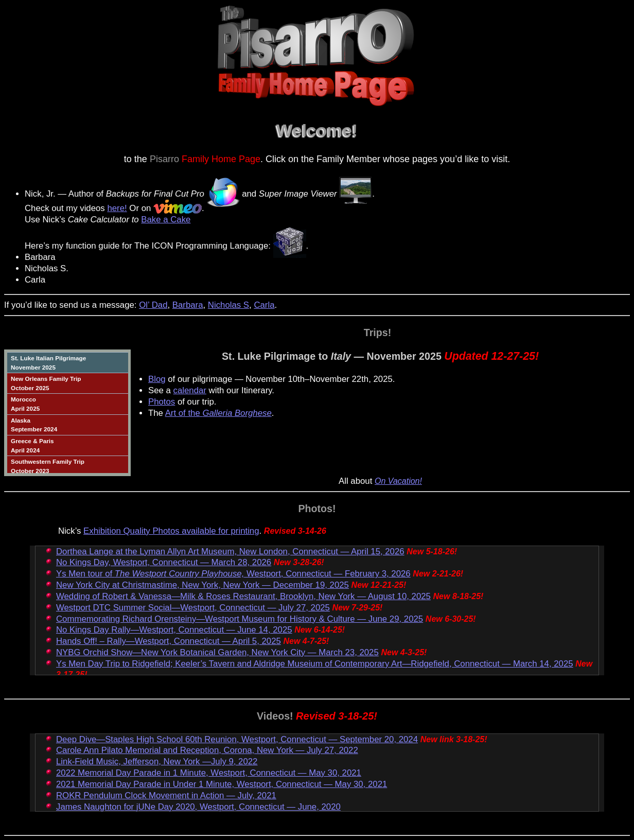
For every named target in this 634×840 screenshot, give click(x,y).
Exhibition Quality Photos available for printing (171, 531)
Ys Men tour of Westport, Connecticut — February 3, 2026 (233, 574)
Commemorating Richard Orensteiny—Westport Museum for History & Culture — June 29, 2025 (240, 619)
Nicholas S (228, 305)
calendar (190, 390)
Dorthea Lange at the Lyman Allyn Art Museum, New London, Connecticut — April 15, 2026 (230, 552)
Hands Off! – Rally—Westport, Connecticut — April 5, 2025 (169, 641)
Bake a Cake (166, 220)
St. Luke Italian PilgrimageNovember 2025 (48, 363)
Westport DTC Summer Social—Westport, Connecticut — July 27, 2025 (193, 608)
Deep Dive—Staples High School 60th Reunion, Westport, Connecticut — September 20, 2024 (237, 739)
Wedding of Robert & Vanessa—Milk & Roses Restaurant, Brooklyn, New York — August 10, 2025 (243, 596)
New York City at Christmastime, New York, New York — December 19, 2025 (202, 585)
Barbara (188, 305)
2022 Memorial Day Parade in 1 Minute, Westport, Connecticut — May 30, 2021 (209, 773)
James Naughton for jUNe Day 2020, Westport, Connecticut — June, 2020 (198, 807)
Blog (157, 379)
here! (117, 208)
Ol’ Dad (153, 305)
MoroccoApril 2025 (25, 404)
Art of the (218, 413)
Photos (162, 402)
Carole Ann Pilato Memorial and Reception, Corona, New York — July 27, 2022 (207, 750)
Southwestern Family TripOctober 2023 (48, 466)
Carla (264, 305)
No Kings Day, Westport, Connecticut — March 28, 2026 (164, 562)
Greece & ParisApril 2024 (32, 445)
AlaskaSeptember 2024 (34, 425)
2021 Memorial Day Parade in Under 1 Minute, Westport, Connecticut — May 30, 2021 (222, 784)
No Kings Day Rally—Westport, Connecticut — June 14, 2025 (174, 630)
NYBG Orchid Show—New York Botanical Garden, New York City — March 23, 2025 (217, 652)
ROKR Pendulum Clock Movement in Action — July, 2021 (166, 795)
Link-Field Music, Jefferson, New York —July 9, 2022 (157, 762)
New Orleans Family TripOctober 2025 (46, 383)
